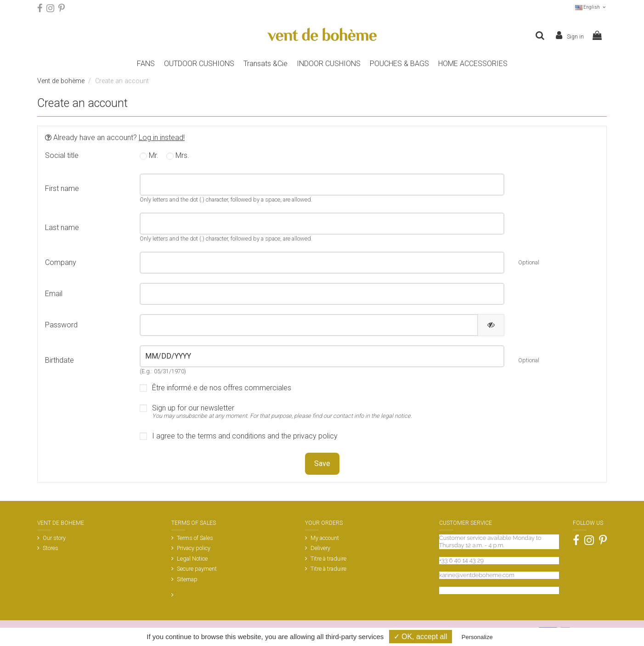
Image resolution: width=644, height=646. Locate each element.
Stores (51, 548)
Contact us (454, 590)
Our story (54, 538)
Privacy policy (194, 548)
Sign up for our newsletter (282, 412)
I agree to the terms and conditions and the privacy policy (245, 436)
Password (61, 325)
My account (325, 538)
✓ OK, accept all (421, 637)
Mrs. (178, 156)
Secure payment (197, 569)
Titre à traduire (328, 559)
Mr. (149, 156)
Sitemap (187, 579)
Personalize (477, 637)
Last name (62, 228)
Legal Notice (192, 559)
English (591, 7)
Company (61, 262)
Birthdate (59, 360)
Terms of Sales (195, 538)
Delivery (320, 548)
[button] (399, 64)
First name (62, 188)
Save (322, 463)
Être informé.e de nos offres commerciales (222, 388)
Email (54, 294)
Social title (62, 155)
